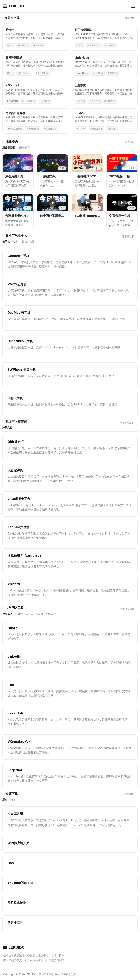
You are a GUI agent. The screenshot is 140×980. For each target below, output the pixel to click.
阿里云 (80, 46)
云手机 (6, 242)
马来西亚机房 (33, 129)
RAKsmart (12, 101)
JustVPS (81, 129)
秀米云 (10, 46)
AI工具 (39, 614)
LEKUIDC (14, 6)
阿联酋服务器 (96, 129)
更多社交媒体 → (129, 609)
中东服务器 (113, 73)
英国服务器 (95, 101)
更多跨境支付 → (129, 423)
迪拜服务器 (98, 73)
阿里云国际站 (94, 46)
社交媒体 (7, 614)
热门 (12, 799)
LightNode (82, 73)
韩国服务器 (38, 46)
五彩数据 (81, 101)
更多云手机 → (130, 236)
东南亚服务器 (50, 129)
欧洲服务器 (110, 101)
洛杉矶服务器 (29, 101)
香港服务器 (23, 46)
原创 (5, 799)
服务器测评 (24, 147)
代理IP (16, 242)
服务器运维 (9, 147)
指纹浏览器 (28, 242)
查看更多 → (131, 18)
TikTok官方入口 (24, 614)
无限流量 (112, 129)
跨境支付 (7, 427)
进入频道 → (131, 142)
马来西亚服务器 (15, 129)
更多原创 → (131, 794)
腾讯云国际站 (24, 73)
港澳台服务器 (42, 73)
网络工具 (50, 614)
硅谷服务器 (45, 101)
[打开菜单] (133, 6)
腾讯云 (10, 73)
